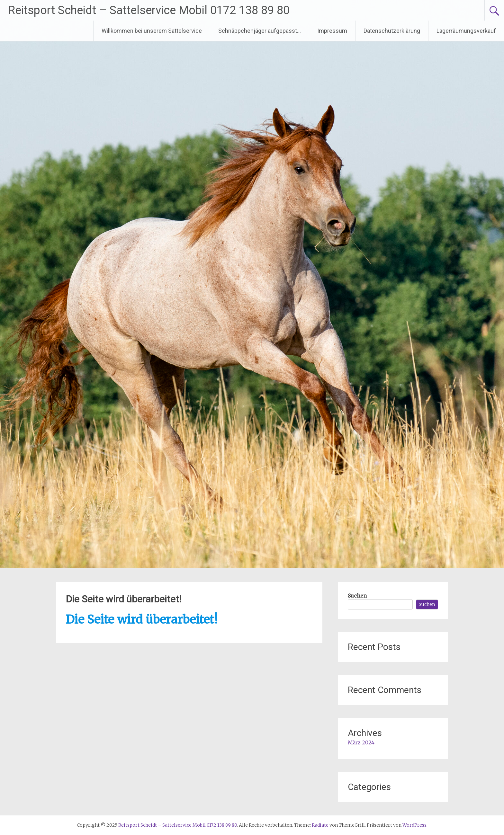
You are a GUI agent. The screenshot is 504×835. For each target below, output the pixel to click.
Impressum (332, 31)
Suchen (357, 596)
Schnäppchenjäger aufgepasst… (260, 31)
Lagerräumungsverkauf (466, 31)
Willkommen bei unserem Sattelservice (152, 31)
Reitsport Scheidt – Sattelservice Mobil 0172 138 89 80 (149, 10)
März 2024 (361, 742)
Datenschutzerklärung (392, 31)
